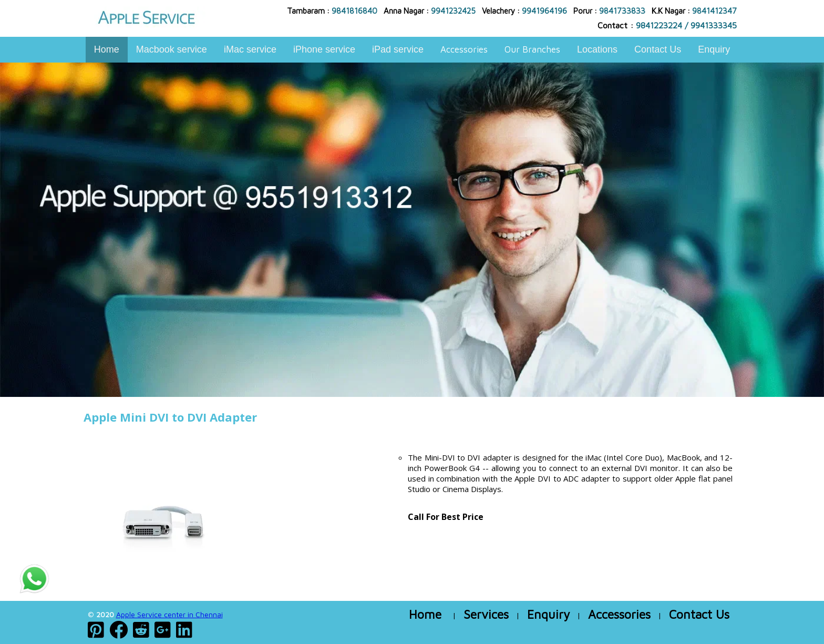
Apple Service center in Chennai (169, 614)
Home (107, 49)
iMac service (250, 49)
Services (486, 614)
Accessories (464, 49)
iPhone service (324, 49)
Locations (597, 49)
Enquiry (714, 49)
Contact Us (658, 49)
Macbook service (172, 49)
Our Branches (532, 49)
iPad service (398, 49)
